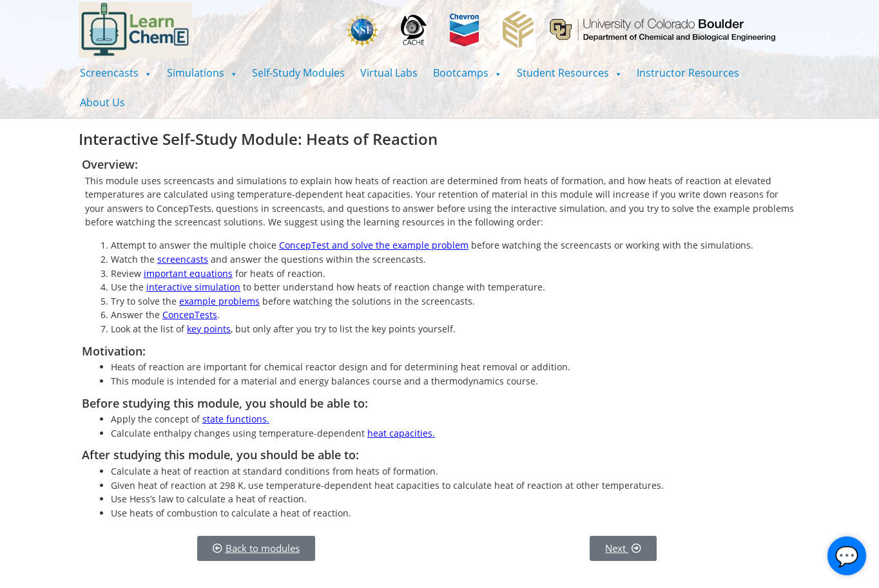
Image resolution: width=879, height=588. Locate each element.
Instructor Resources (688, 73)
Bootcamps (467, 73)
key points (209, 329)
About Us (102, 102)
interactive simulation (193, 287)
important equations (188, 273)
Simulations (202, 73)
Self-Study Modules (298, 73)
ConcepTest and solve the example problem (374, 245)
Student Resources (569, 73)
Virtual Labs (389, 73)
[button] (116, 73)
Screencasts (116, 73)
